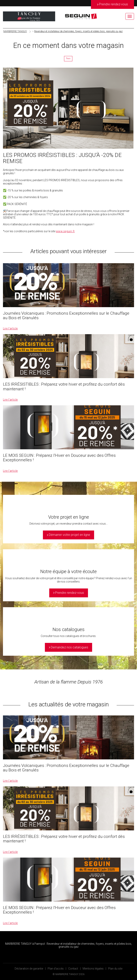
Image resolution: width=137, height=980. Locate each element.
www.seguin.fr (65, 231)
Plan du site (115, 969)
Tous (68, 58)
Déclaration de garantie (29, 969)
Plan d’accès (56, 969)
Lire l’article (10, 328)
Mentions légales (93, 969)
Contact (73, 969)
